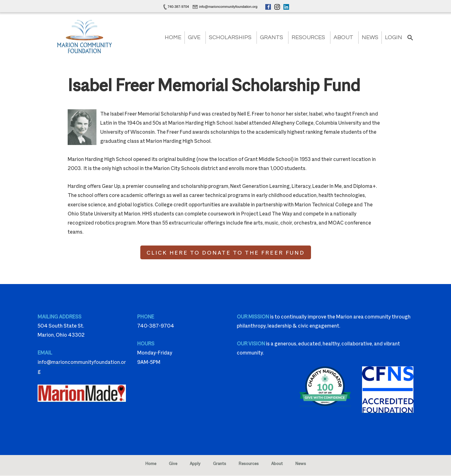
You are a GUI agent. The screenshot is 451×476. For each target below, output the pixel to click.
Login (394, 37)
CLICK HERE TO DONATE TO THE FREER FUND (226, 252)
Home (173, 37)
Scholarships (230, 37)
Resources (308, 37)
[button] (410, 40)
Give (194, 37)
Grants (272, 37)
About (343, 37)
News (370, 37)
